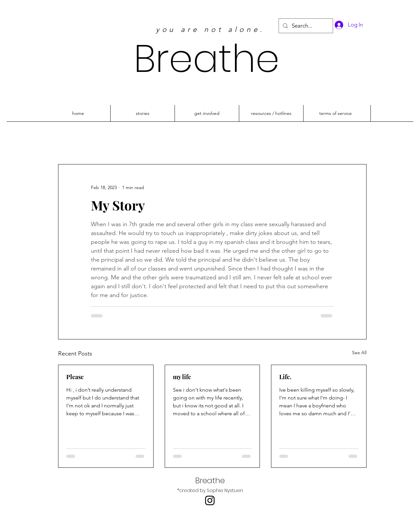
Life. (285, 377)
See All (359, 353)
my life (182, 377)
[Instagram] (210, 500)
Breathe (207, 59)
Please (75, 377)
